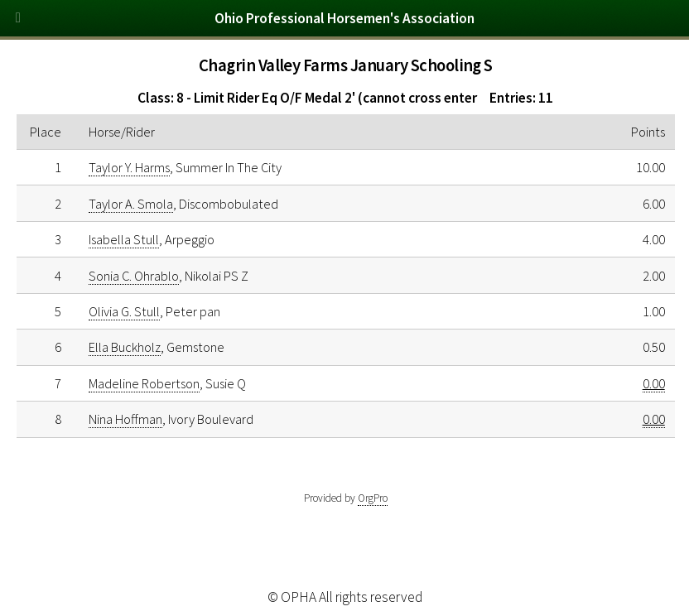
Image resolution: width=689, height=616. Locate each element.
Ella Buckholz (125, 347)
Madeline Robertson (144, 383)
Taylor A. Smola (131, 204)
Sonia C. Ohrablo (134, 276)
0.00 (654, 383)
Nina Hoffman (125, 419)
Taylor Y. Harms (129, 167)
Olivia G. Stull (124, 311)
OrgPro (373, 498)
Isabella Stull (124, 239)
